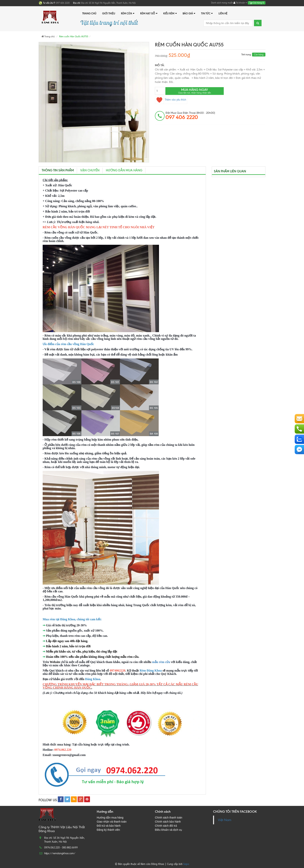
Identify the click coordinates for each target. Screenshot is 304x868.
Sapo (186, 864)
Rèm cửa (128, 13)
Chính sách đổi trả (166, 826)
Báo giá (189, 13)
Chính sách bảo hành (168, 822)
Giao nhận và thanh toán (112, 822)
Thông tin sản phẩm (58, 170)
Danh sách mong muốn (222, 3)
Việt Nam (225, 820)
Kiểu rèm (170, 13)
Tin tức (207, 13)
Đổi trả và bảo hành (109, 826)
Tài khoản (240, 3)
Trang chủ (89, 13)
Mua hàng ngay (195, 91)
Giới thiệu (109, 13)
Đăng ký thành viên (108, 830)
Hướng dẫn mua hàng (124, 170)
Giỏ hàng (257, 3)
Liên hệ (223, 13)
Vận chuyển (90, 170)
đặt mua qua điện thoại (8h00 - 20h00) (190, 116)
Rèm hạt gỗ (149, 13)
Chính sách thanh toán (169, 818)
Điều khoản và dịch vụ (168, 830)
